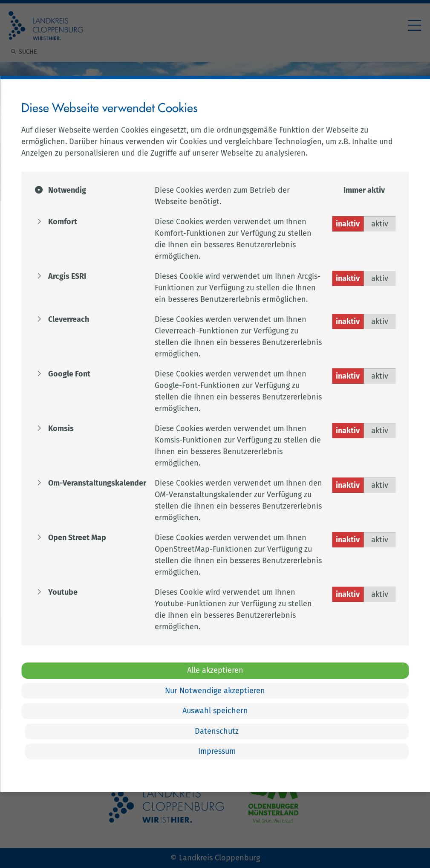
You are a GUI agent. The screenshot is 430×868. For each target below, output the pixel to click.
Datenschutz (217, 731)
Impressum (217, 751)
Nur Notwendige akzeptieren (215, 691)
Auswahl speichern (215, 711)
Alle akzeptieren (215, 670)
